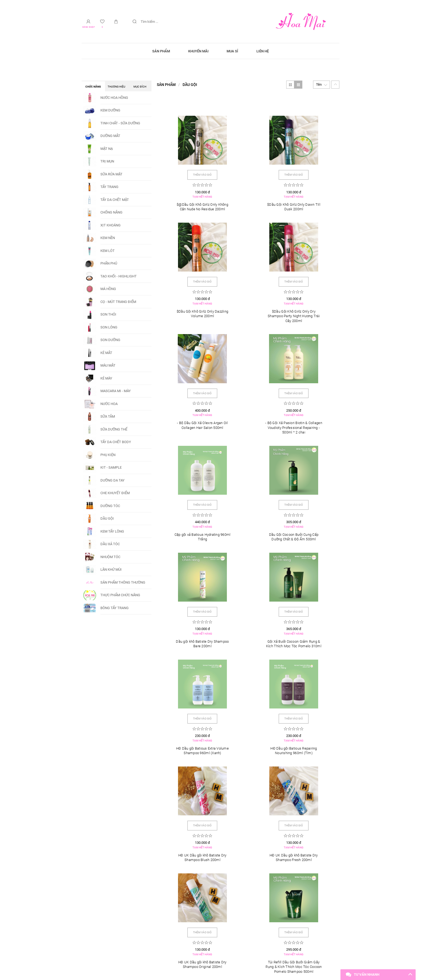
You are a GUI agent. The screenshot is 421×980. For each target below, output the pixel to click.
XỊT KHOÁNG (110, 225)
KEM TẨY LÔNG (112, 531)
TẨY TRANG (109, 187)
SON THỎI (108, 314)
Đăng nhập (90, 27)
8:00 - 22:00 (98, 905)
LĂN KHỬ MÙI (111, 569)
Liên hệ (268, 51)
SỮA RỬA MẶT (111, 174)
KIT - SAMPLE (111, 467)
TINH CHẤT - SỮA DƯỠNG (120, 123)
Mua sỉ (234, 51)
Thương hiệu (116, 87)
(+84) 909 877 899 (276, 905)
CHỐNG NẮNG (111, 212)
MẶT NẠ (107, 149)
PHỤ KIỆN (108, 455)
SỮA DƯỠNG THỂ (114, 429)
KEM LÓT (108, 251)
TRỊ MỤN (107, 161)
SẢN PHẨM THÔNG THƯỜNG (123, 582)
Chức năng (93, 87)
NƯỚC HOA (109, 404)
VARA (246, 959)
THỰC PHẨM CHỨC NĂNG (120, 595)
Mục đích (140, 87)
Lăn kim (297, 853)
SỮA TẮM (108, 416)
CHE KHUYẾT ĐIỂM (115, 493)
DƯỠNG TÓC (110, 506)
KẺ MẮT (106, 353)
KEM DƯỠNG (110, 110)
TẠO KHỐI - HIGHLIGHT (119, 276)
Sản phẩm (156, 51)
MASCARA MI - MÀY (116, 391)
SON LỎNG (109, 327)
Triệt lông (125, 853)
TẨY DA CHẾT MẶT (115, 200)
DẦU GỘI (107, 518)
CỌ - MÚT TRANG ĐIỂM (118, 302)
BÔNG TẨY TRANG (115, 608)
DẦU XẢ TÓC (110, 544)
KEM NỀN (108, 238)
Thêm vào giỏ (187, 166)
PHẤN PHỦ (109, 263)
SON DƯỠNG (110, 340)
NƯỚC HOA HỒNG (114, 98)
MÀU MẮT (108, 365)
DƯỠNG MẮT (110, 136)
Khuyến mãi (197, 51)
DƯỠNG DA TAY (112, 480)
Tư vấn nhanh (367, 974)
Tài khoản (187, 890)
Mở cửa (97, 890)
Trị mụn (210, 853)
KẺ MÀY (106, 378)
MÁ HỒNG (108, 289)
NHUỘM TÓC (110, 557)
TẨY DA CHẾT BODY (116, 442)
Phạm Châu (185, 905)
